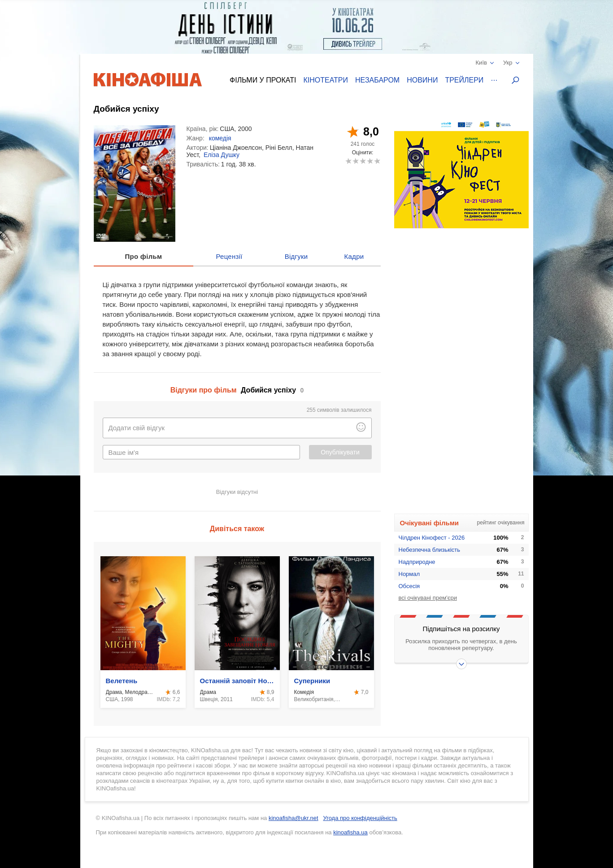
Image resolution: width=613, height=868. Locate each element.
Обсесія (409, 586)
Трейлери (464, 80)
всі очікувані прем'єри (428, 598)
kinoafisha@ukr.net (293, 818)
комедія (220, 138)
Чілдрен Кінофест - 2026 (432, 538)
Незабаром (377, 80)
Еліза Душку (222, 155)
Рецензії (229, 256)
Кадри (354, 256)
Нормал (409, 574)
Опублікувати (340, 452)
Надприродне (417, 562)
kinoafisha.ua (350, 832)
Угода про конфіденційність (360, 818)
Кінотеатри (326, 80)
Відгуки (296, 256)
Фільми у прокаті (263, 80)
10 (377, 161)
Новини (422, 80)
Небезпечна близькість (430, 550)
